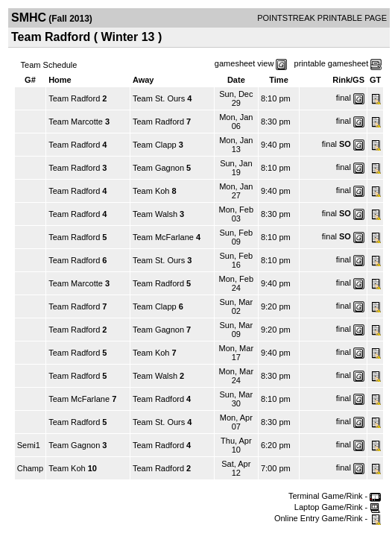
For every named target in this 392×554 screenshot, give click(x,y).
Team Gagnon (158, 168)
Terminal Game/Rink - (335, 496)
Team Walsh (155, 214)
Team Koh (151, 191)
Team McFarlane (163, 237)
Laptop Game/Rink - (338, 507)
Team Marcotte (76, 122)
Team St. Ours (159, 98)
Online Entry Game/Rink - (328, 518)
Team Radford (74, 98)
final (344, 98)
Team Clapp (155, 145)
